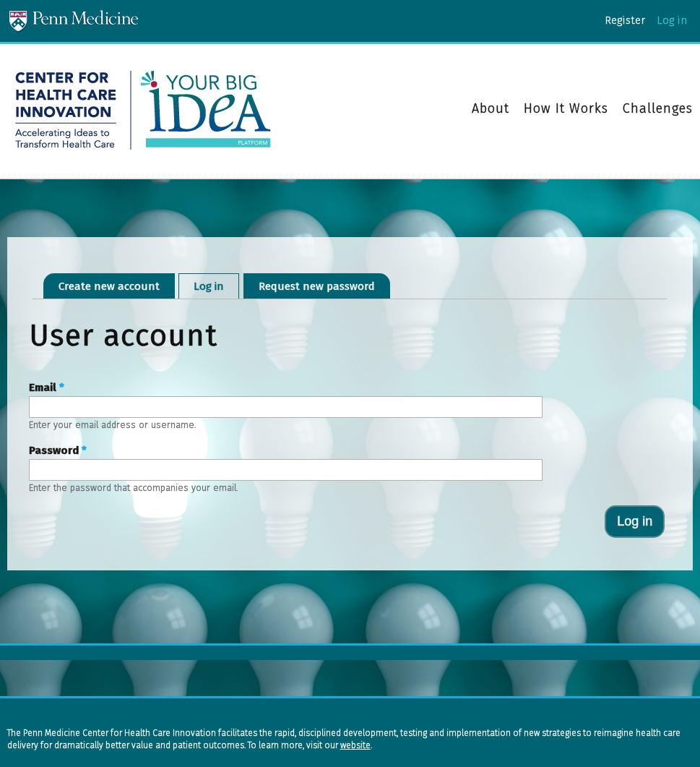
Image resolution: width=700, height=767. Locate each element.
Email (47, 387)
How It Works (566, 109)
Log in (672, 20)
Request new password (317, 286)
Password (58, 450)
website (355, 745)
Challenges (658, 108)
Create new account (109, 286)
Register (625, 20)
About (491, 109)
